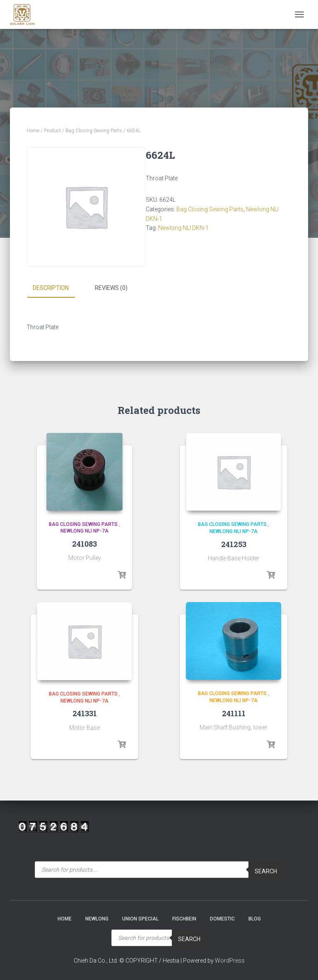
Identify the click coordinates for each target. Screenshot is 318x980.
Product (52, 131)
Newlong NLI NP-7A (84, 531)
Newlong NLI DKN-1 (183, 228)
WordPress (230, 960)
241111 (234, 713)
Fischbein (184, 919)
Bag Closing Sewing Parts (94, 131)
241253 (234, 544)
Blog (255, 919)
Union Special (140, 919)
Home (33, 131)
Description (51, 288)
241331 (85, 713)
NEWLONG (97, 919)
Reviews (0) (111, 288)
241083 (84, 544)
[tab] (57, 288)
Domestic (222, 919)
